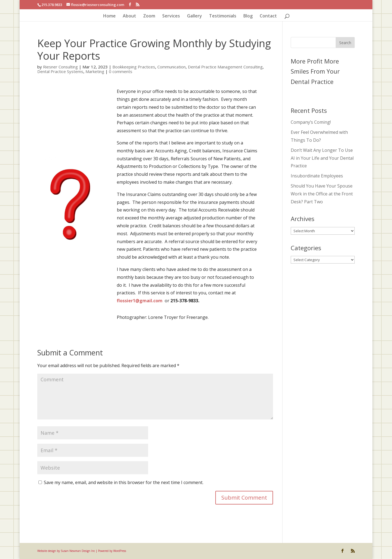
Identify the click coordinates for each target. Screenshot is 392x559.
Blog (248, 16)
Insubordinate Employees (317, 176)
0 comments (121, 71)
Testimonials (223, 16)
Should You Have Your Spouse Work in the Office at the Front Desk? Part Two (322, 194)
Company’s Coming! (311, 122)
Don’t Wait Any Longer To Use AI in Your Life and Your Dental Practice (322, 158)
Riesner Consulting (60, 67)
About (129, 16)
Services (171, 16)
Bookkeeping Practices (134, 67)
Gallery (195, 16)
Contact (268, 16)
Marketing (95, 71)
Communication (171, 67)
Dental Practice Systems (60, 71)
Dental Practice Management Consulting (225, 67)
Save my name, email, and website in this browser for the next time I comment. (124, 482)
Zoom (149, 16)
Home (109, 16)
